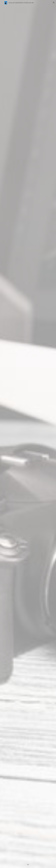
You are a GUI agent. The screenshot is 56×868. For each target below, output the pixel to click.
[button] (2, 3)
